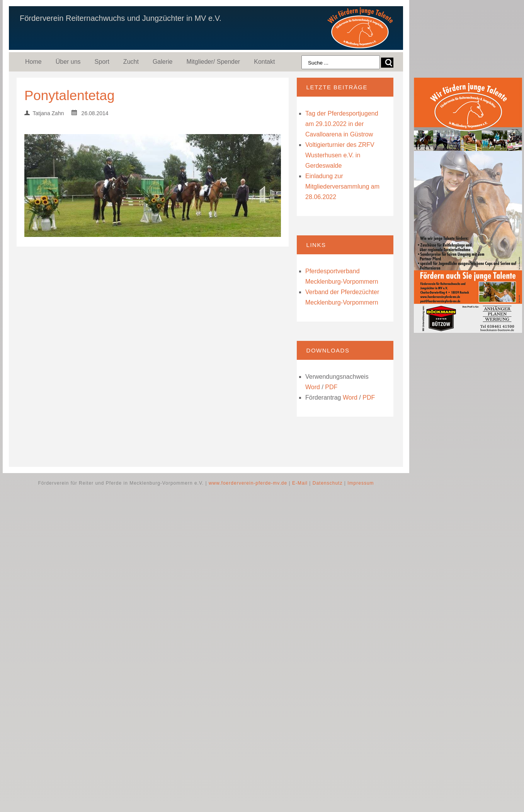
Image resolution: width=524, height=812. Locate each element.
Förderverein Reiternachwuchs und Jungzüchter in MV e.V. (121, 18)
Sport (102, 62)
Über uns (68, 62)
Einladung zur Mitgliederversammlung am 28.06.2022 (342, 186)
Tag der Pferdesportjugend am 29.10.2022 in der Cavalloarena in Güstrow (342, 124)
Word (313, 387)
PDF (331, 387)
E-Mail (300, 483)
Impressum (361, 483)
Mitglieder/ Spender (213, 62)
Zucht (131, 62)
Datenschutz (328, 483)
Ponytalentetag (70, 95)
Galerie (163, 62)
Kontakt (264, 62)
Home (33, 62)
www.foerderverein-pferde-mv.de (248, 483)
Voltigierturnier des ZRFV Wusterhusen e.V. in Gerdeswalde (340, 155)
